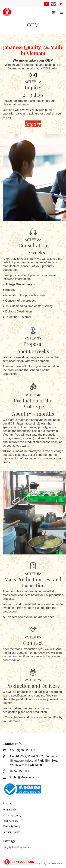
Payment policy (11, 832)
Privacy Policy (10, 821)
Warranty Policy (12, 826)
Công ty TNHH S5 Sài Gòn (17, 847)
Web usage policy (12, 815)
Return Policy (10, 810)
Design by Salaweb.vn (48, 864)
